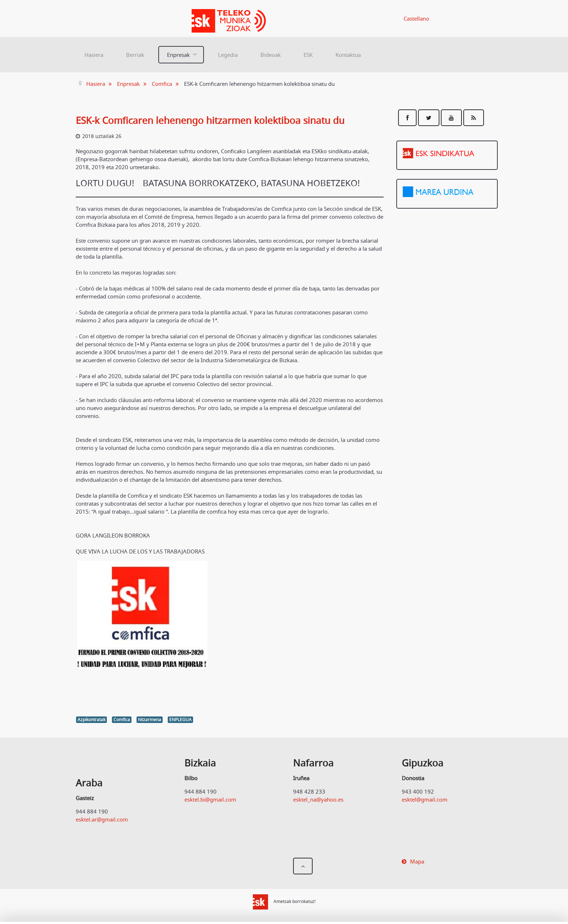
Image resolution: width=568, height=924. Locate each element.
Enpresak (178, 55)
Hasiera (94, 55)
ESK (308, 55)
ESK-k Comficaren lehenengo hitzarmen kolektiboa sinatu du (210, 120)
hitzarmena (150, 720)
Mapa (417, 861)
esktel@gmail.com (425, 799)
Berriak (135, 55)
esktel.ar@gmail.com (102, 819)
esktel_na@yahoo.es (318, 799)
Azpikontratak (91, 720)
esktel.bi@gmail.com (210, 799)
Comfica (122, 720)
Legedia (228, 55)
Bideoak (271, 55)
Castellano (416, 18)
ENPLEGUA (180, 720)
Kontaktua (348, 55)
